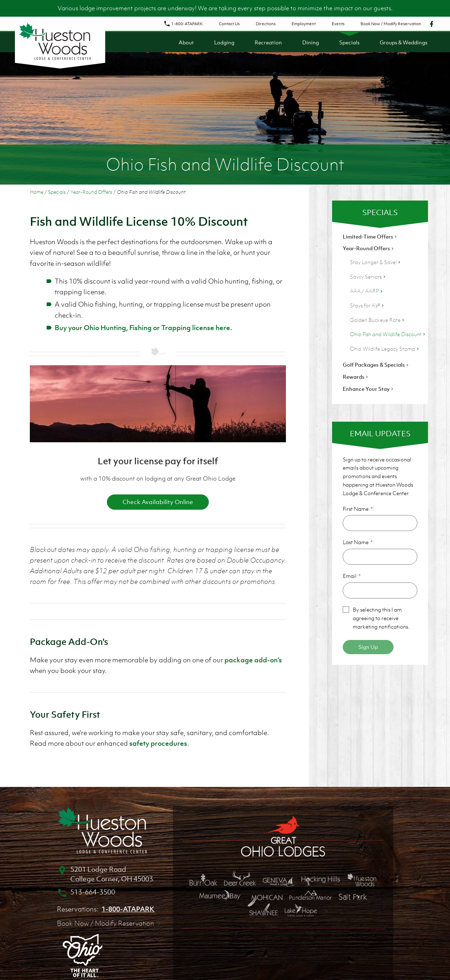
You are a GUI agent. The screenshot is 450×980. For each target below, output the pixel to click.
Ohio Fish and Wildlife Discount (388, 334)
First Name (356, 509)
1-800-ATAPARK (183, 24)
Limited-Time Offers (370, 236)
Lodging (224, 42)
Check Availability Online (158, 502)
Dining (311, 42)
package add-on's (253, 660)
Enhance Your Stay (369, 389)
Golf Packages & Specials (376, 365)
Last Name (356, 542)
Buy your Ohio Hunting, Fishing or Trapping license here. (143, 328)
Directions (266, 24)
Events (338, 24)
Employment (304, 24)
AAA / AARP (367, 291)
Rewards (356, 377)
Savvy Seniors (368, 277)
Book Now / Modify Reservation (391, 24)
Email (350, 576)
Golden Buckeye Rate (378, 320)
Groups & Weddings (403, 42)
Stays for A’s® (367, 305)
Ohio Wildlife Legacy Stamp (385, 349)
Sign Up (368, 647)
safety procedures (158, 743)
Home (37, 192)
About (186, 42)
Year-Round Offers (91, 192)
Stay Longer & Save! (376, 262)
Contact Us (229, 24)
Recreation (268, 42)
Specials (349, 42)
